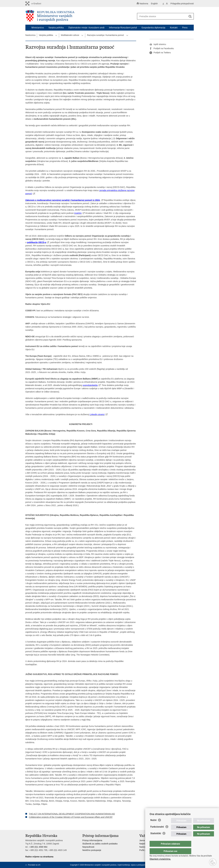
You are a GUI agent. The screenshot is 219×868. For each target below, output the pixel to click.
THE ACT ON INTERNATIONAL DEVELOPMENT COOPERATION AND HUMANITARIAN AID (72, 814)
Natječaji (143, 844)
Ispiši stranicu (158, 44)
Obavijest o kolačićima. (160, 859)
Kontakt (174, 28)
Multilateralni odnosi (70, 35)
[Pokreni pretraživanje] (190, 16)
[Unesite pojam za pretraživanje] (164, 16)
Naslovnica (30, 35)
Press (185, 28)
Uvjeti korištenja (124, 865)
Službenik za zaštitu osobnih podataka (100, 844)
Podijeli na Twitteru (160, 53)
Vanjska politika (56, 28)
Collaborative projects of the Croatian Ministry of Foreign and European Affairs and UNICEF (71, 817)
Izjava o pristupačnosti (140, 865)
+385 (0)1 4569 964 (38, 847)
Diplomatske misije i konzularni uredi (86, 28)
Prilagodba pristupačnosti (182, 4)
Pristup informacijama (92, 840)
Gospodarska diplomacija (153, 28)
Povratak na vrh (34, 865)
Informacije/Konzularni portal (123, 28)
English (154, 4)
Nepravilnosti (88, 847)
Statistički (156, 839)
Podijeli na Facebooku (162, 49)
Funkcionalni (157, 833)
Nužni (153, 826)
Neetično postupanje (92, 850)
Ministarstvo (38, 28)
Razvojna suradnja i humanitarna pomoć (106, 35)
